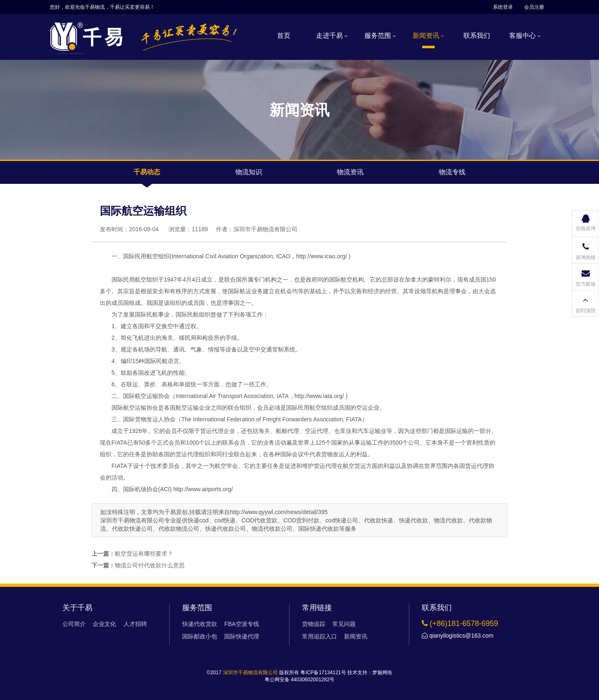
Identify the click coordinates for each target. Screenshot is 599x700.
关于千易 (77, 608)
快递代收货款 (200, 624)
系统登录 (503, 7)
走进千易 (332, 36)
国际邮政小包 (200, 636)
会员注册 (534, 7)
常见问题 (344, 624)
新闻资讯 (428, 36)
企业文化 (104, 624)
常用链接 (317, 608)
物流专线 (452, 172)
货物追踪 (314, 624)
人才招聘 (135, 624)
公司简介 (74, 624)
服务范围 (380, 36)
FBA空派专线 (241, 624)
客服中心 (525, 36)
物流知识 (249, 172)
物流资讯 (350, 172)
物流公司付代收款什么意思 (150, 565)
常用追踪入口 (319, 636)
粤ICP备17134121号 (323, 673)
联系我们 (477, 36)
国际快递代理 (242, 636)
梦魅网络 (382, 673)
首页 (284, 36)
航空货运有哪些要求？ (144, 554)
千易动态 (147, 172)
